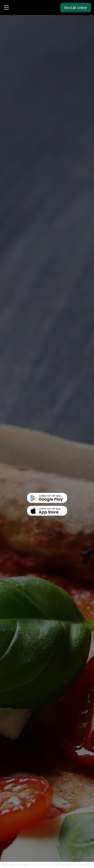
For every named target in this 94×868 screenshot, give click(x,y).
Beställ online (76, 7)
